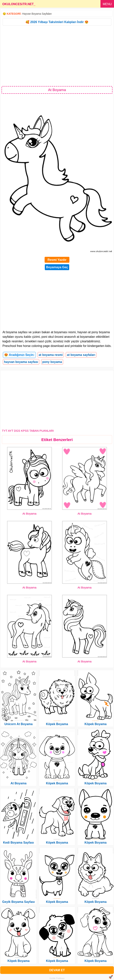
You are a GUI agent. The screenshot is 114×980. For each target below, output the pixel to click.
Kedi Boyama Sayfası (18, 843)
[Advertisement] (57, 56)
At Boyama (29, 514)
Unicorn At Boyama (18, 724)
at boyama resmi (51, 355)
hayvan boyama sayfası (21, 362)
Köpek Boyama (18, 961)
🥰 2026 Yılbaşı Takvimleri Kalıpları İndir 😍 (57, 22)
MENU (107, 4)
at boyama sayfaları (81, 355)
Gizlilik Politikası (57, 978)
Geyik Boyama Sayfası (19, 902)
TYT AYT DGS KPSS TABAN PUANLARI (28, 431)
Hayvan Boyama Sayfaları (37, 14)
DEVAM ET (57, 970)
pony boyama (52, 362)
